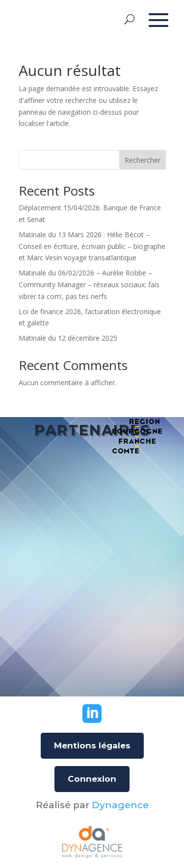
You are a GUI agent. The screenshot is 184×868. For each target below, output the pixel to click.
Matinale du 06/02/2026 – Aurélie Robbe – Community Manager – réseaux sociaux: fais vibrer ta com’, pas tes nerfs (89, 285)
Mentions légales (92, 745)
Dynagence (120, 805)
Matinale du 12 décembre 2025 (68, 338)
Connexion (92, 779)
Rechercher (143, 160)
